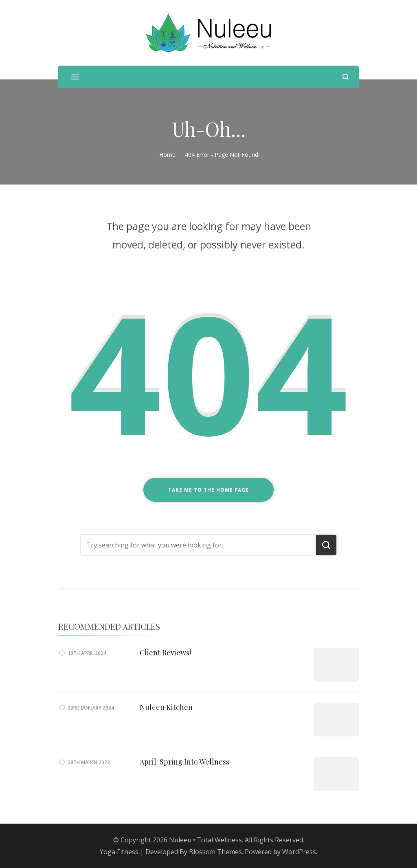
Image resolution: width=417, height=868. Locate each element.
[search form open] (346, 77)
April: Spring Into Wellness (184, 762)
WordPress (299, 852)
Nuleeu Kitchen (166, 707)
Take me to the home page (208, 490)
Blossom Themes (215, 852)
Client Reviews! (165, 653)
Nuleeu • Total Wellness (205, 840)
